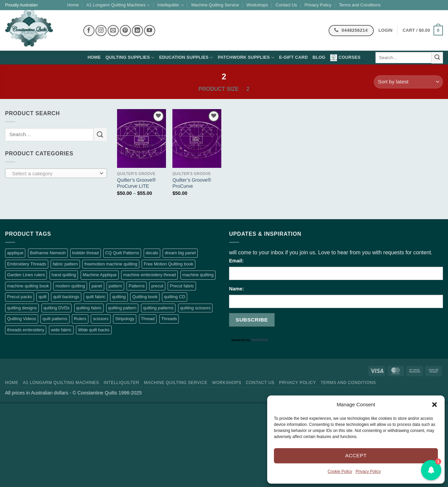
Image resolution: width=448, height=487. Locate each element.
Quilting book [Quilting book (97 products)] (145, 297)
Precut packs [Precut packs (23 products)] (20, 297)
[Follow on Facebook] (89, 31)
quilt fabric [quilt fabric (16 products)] (95, 297)
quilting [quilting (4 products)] (119, 297)
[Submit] (437, 58)
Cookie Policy (340, 471)
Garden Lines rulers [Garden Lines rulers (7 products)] (26, 275)
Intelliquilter (171, 5)
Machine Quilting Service (215, 5)
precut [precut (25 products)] (157, 286)
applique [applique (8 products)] (15, 253)
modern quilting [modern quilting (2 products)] (70, 286)
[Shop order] (408, 82)
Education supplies (186, 58)
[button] (435, 405)
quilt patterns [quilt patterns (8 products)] (55, 319)
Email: (236, 261)
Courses (345, 58)
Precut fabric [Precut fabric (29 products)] (182, 286)
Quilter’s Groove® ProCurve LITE (136, 183)
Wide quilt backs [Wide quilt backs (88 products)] (94, 330)
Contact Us (286, 5)
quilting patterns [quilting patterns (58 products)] (158, 308)
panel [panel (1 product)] (97, 286)
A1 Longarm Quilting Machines (118, 5)
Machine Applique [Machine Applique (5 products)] (100, 275)
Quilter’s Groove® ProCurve (192, 183)
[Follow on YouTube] (150, 31)
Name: (236, 289)
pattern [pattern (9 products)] (115, 286)
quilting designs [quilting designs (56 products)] (22, 308)
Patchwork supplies (246, 58)
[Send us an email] (113, 31)
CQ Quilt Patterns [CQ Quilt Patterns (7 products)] (122, 253)
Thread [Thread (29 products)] (148, 319)
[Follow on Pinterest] (125, 31)
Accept (356, 455)
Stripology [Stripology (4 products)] (125, 319)
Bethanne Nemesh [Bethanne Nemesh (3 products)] (48, 253)
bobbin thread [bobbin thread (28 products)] (85, 253)
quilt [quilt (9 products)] (42, 297)
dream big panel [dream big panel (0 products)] (180, 253)
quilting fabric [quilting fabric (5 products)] (89, 308)
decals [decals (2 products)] (152, 253)
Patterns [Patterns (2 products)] (137, 286)
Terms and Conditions (360, 5)
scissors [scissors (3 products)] (101, 319)
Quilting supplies (130, 58)
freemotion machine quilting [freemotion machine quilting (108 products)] (111, 264)
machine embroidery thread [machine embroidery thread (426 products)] (149, 275)
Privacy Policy (368, 471)
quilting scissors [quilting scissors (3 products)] (195, 308)
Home (73, 5)
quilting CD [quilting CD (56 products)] (175, 297)
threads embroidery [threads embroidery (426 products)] (26, 330)
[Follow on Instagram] (101, 31)
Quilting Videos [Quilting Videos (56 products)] (22, 319)
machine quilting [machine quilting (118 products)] (198, 275)
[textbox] (54, 174)
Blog (319, 57)
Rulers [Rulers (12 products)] (80, 319)
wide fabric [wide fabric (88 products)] (61, 330)
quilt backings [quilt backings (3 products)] (66, 297)
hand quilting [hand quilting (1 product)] (64, 275)
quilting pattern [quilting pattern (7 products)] (122, 308)
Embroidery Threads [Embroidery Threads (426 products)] (27, 264)
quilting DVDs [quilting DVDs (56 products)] (57, 308)
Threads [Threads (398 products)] (169, 319)
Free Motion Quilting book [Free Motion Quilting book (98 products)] (169, 264)
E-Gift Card (293, 57)
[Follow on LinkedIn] (137, 31)
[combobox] (56, 173)
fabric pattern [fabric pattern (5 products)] (65, 264)
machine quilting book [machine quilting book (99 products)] (28, 286)
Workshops (257, 5)
